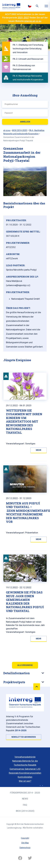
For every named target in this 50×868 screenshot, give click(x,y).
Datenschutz (25, 848)
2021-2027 (23, 18)
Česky (30, 6)
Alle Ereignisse (25, 665)
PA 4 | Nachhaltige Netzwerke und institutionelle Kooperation (28, 78)
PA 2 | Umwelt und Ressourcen (28, 59)
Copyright (25, 838)
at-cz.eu (7, 130)
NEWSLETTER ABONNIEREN (24, 737)
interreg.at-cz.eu (33, 21)
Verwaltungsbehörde (25, 757)
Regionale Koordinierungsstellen (25, 773)
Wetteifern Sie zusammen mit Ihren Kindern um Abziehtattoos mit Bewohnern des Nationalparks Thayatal (24, 422)
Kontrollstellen (25, 777)
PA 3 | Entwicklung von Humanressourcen (24, 67)
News (25, 799)
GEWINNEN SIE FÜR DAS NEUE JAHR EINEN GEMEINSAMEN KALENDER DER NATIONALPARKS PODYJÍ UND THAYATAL (25, 602)
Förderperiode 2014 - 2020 (25, 793)
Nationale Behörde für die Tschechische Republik (25, 763)
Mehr (39, 450)
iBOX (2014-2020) (25, 811)
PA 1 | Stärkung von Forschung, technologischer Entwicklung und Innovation (28, 49)
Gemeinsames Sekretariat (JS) (25, 769)
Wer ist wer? (25, 781)
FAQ (25, 805)
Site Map (25, 843)
